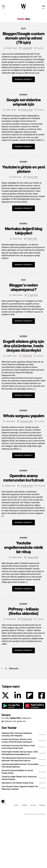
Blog (23, 77)
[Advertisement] (23, 38)
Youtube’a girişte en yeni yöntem (23, 218)
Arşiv (16, 854)
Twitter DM (15, 767)
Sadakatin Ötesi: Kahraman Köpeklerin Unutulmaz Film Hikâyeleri (17, 783)
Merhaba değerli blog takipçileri (23, 280)
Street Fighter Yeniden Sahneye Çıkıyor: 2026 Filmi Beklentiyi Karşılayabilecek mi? (20, 802)
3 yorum (40, 668)
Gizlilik (24, 854)
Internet (23, 143)
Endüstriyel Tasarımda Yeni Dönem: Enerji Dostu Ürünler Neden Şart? (18, 796)
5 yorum (41, 470)
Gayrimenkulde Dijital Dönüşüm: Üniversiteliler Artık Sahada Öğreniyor (20, 814)
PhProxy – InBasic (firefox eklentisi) (23, 660)
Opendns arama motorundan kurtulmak (23, 527)
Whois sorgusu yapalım (24, 465)
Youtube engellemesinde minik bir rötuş (23, 596)
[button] (12, 755)
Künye (33, 854)
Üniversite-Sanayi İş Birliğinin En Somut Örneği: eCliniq (17, 821)
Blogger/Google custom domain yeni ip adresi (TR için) (24, 87)
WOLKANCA (24, 6)
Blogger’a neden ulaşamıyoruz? (23, 336)
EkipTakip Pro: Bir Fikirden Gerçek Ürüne (18, 832)
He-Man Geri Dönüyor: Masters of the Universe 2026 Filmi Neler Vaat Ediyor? (17, 790)
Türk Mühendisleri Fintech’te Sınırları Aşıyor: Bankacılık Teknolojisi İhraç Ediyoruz (19, 808)
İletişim (42, 854)
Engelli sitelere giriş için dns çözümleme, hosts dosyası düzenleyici (24, 395)
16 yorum (41, 535)
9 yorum (41, 159)
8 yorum (40, 97)
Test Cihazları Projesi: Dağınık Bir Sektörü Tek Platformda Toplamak (20, 837)
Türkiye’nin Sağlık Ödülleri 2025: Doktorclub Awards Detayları (19, 827)
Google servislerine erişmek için (24, 151)
